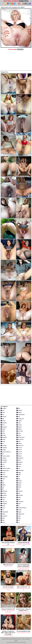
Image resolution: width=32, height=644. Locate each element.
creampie (4, 460)
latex (3, 520)
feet (2, 483)
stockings (20, 495)
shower (19, 483)
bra (2, 444)
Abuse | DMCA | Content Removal (10, 639)
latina (3, 522)
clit (2, 454)
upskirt (19, 510)
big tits (3, 429)
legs (18, 408)
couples (3, 458)
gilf (2, 489)
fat (2, 481)
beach (3, 421)
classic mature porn (6, 452)
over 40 (19, 448)
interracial (4, 516)
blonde (3, 435)
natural (19, 427)
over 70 (19, 454)
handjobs (4, 504)
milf (18, 417)
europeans (4, 477)
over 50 (19, 450)
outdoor (19, 444)
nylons (19, 435)
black (3, 433)
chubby (3, 450)
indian (3, 514)
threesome (20, 502)
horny (3, 508)
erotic (3, 475)
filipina (3, 485)
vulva (19, 516)
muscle (19, 425)
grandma (4, 495)
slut (18, 489)
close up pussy (5, 456)
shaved (19, 481)
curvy (3, 466)
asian (3, 412)
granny (3, 497)
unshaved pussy (21, 508)
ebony (3, 473)
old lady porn (21, 437)
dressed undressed (6, 468)
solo (18, 493)
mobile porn (20, 419)
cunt (3, 464)
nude (19, 433)
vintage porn (20, 514)
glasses (3, 493)
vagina (19, 512)
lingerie (19, 412)
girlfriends (4, 491)
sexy (18, 479)
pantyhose (20, 458)
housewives (4, 512)
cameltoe (4, 448)
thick (18, 499)
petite (19, 460)
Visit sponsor (20, 49)
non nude (20, 431)
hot (2, 510)
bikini (3, 431)
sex (18, 477)
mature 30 (20, 446)
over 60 (19, 452)
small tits (19, 491)
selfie (19, 475)
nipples (19, 429)
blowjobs (4, 437)
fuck (2, 487)
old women (20, 439)
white (19, 518)
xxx (18, 522)
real (18, 468)
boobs (3, 439)
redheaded (20, 470)
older (19, 441)
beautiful (4, 423)
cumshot (4, 462)
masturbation (21, 415)
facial (3, 479)
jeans (3, 518)
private (19, 464)
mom (19, 423)
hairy (3, 499)
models (19, 421)
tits (18, 506)
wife (18, 520)
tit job (19, 504)
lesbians (19, 410)
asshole (3, 417)
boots (3, 441)
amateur (4, 408)
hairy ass (4, 502)
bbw (2, 419)
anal (3, 410)
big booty (4, 427)
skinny (19, 487)
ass (2, 415)
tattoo (19, 497)
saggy (19, 473)
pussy (19, 466)
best (3, 425)
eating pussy (5, 470)
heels (3, 506)
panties (19, 456)
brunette (4, 446)
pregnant (20, 462)
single (19, 485)
